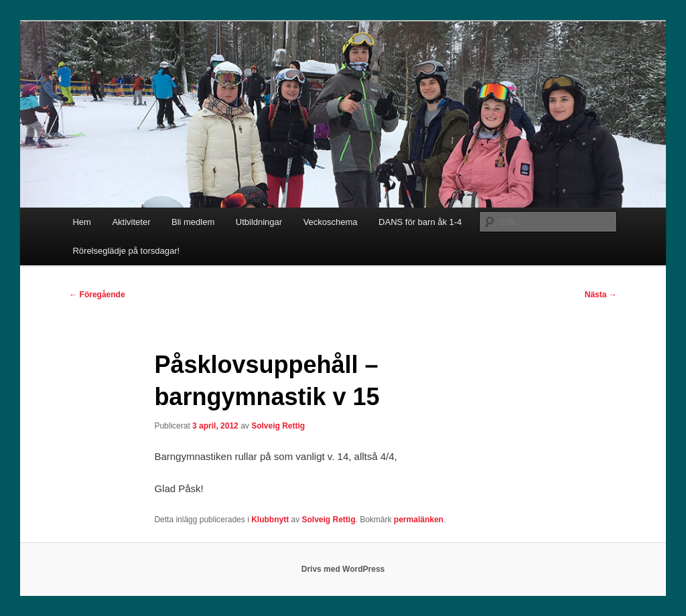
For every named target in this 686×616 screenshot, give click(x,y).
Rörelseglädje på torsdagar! (126, 251)
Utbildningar (259, 222)
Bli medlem (193, 222)
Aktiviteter (131, 222)
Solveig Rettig (278, 426)
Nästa (601, 295)
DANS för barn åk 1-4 (420, 222)
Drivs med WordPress (343, 569)
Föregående (97, 295)
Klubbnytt (270, 520)
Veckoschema (331, 222)
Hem (81, 222)
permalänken (419, 520)
